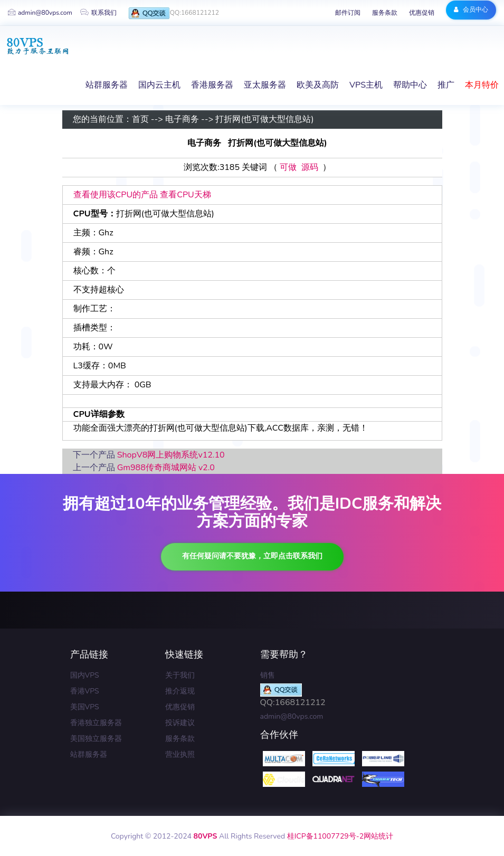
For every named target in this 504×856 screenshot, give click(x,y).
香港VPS (85, 691)
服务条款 (385, 13)
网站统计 (378, 836)
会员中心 (471, 9)
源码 (310, 168)
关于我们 (180, 675)
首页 (140, 120)
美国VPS (85, 707)
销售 (268, 675)
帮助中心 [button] (410, 85)
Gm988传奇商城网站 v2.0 (166, 468)
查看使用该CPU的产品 (116, 195)
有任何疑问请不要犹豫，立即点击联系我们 (252, 556)
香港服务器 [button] (212, 85)
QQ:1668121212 (174, 13)
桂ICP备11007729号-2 (325, 836)
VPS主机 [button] (366, 85)
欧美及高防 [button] (318, 85)
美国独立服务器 (96, 739)
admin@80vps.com (40, 13)
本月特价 (482, 85)
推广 (446, 85)
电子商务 (182, 120)
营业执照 (180, 754)
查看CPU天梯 (186, 195)
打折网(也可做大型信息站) (264, 120)
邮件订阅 (348, 13)
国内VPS (85, 675)
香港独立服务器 (96, 723)
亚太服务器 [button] (265, 85)
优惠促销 (422, 13)
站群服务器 (89, 754)
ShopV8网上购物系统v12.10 (171, 455)
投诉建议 (180, 723)
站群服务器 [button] (107, 85)
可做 (288, 168)
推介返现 (180, 691)
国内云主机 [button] (159, 85)
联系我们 (98, 13)
